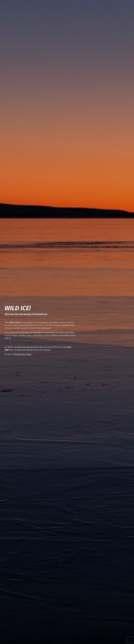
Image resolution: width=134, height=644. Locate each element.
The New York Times (22, 354)
